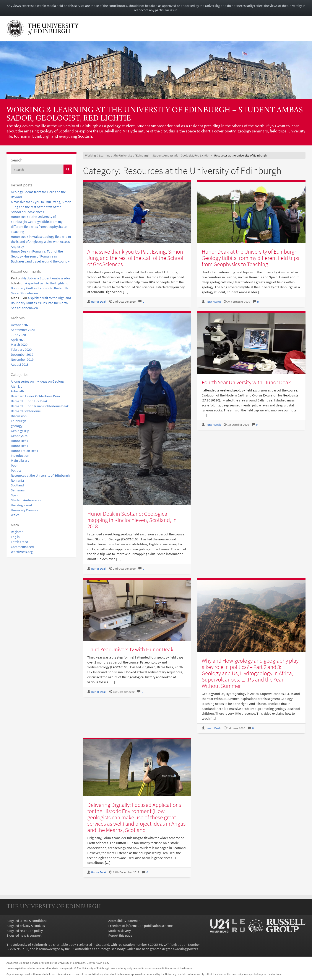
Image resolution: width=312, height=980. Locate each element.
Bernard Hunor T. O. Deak (29, 401)
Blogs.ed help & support (24, 935)
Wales (15, 515)
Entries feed (19, 542)
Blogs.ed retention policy (25, 931)
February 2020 (21, 349)
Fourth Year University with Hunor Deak (246, 382)
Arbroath (17, 391)
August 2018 (20, 364)
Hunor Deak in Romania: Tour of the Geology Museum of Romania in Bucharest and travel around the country (40, 256)
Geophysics (19, 436)
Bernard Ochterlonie (26, 411)
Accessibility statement (125, 921)
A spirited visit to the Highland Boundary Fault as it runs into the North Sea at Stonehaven (40, 288)
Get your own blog (97, 963)
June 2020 (18, 335)
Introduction (20, 455)
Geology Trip (20, 431)
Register (17, 532)
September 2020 (23, 330)
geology (17, 426)
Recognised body (112, 949)
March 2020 (19, 344)
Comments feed (22, 547)
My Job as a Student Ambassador (46, 278)
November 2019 (22, 359)
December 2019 (22, 354)
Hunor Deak (19, 446)
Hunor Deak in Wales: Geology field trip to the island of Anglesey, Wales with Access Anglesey (41, 241)
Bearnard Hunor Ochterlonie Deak (36, 396)
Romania (17, 480)
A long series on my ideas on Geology (38, 381)
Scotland (17, 485)
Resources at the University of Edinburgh (40, 475)
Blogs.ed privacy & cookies (26, 926)
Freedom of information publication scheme (141, 926)
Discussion (19, 416)
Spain (15, 495)
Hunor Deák (19, 441)
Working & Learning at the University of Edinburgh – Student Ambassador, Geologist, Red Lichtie (155, 115)
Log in (15, 537)
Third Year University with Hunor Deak (130, 649)
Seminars (18, 490)
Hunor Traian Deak (24, 451)
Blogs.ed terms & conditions (27, 921)
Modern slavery (119, 931)
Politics (16, 470)
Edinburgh (19, 421)
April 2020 (18, 340)
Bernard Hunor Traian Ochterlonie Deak (40, 406)
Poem (15, 465)
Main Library (20, 460)
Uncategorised (21, 505)
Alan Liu (17, 386)
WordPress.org (22, 552)
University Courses (24, 510)
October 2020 (21, 325)
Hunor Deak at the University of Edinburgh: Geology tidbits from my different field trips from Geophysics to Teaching (250, 258)
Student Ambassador (26, 500)
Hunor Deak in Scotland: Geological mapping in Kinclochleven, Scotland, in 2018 (132, 520)
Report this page (120, 935)
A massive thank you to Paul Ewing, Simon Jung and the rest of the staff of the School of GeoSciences (41, 207)
